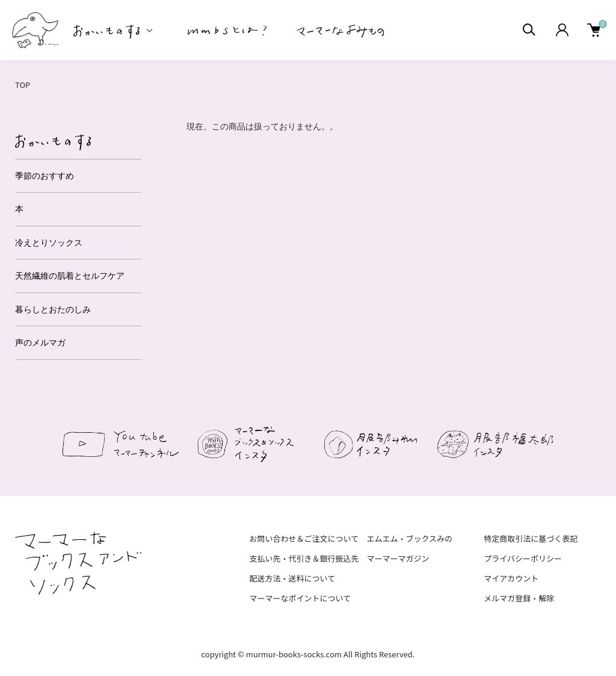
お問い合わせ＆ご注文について (304, 538)
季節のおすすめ (45, 176)
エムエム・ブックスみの (409, 538)
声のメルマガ (40, 343)
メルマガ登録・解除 (519, 598)
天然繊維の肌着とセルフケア (70, 276)
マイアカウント (511, 578)
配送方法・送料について (293, 578)
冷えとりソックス (49, 243)
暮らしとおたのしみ (53, 309)
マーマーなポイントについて (300, 598)
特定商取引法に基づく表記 (531, 538)
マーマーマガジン (398, 558)
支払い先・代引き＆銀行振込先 (304, 558)
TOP (23, 85)
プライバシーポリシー (523, 558)
